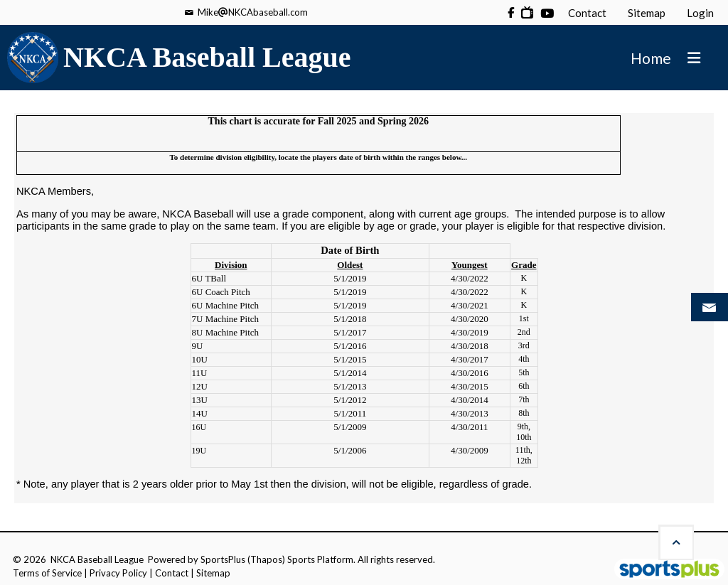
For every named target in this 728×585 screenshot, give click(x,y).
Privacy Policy (118, 573)
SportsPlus (223, 559)
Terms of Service (47, 573)
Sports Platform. (321, 559)
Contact (172, 573)
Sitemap (213, 573)
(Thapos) (266, 559)
